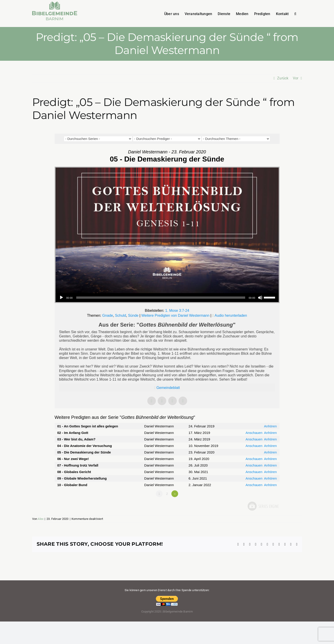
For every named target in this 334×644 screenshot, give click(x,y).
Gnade (108, 315)
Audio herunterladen (231, 315)
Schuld (120, 315)
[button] (295, 13)
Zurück (283, 78)
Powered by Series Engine (263, 506)
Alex (41, 519)
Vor (296, 78)
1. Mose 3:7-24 (177, 311)
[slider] (161, 298)
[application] (167, 298)
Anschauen (254, 433)
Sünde (133, 315)
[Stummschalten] (260, 298)
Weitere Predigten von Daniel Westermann (175, 315)
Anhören (270, 426)
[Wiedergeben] (61, 298)
